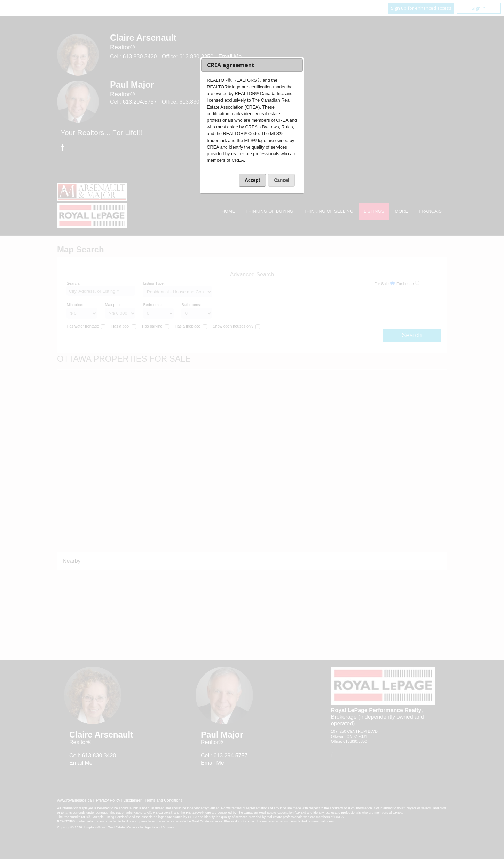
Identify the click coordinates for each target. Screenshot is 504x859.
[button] (252, 180)
